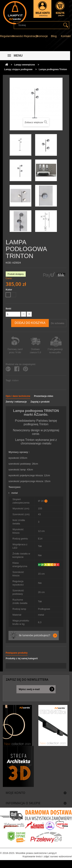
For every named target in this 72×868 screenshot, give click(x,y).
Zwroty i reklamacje (16, 402)
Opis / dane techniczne (18, 396)
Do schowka (58, 323)
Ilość (9, 309)
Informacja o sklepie (23, 803)
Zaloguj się (42, 9)
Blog (54, 36)
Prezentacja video (44, 396)
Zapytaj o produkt (40, 402)
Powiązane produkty (17, 653)
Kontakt (66, 36)
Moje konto (15, 793)
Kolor (9, 290)
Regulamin (7, 36)
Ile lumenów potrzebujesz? (35, 635)
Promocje (42, 36)
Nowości (18, 36)
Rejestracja (31, 36)
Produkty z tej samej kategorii (22, 658)
